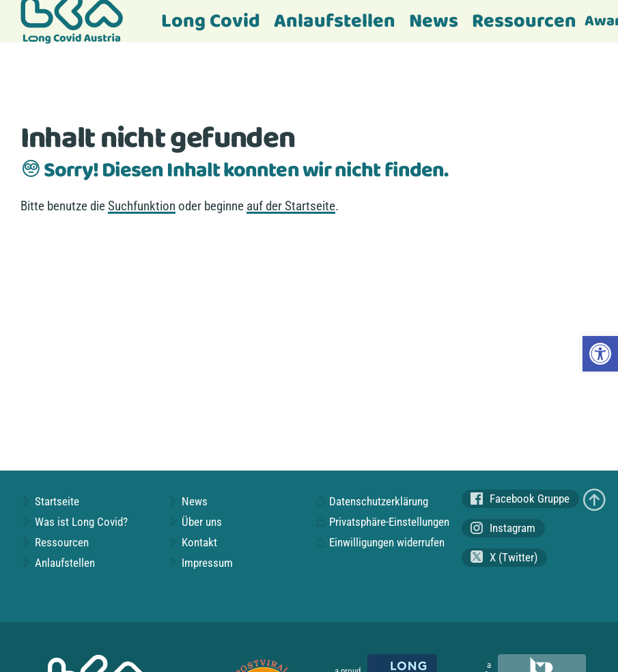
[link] (600, 354)
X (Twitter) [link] (504, 557)
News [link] (434, 22)
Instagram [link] (503, 529)
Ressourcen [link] (524, 22)
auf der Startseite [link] (291, 206)
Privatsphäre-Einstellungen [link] (382, 522)
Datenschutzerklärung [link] (371, 501)
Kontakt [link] (192, 542)
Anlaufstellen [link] (335, 22)
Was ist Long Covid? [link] (74, 522)
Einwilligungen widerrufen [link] (380, 542)
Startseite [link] (50, 501)
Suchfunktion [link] (142, 206)
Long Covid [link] (211, 22)
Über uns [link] (195, 522)
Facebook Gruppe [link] (520, 499)
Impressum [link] (200, 563)
